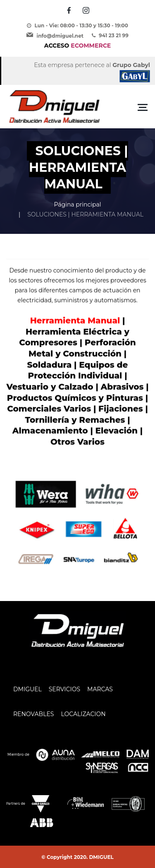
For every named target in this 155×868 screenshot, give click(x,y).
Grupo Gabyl (131, 65)
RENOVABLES (33, 714)
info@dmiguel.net (60, 36)
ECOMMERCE (77, 46)
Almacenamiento (51, 431)
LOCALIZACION (83, 714)
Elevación (116, 431)
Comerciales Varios (49, 409)
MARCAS (100, 689)
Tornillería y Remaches (75, 420)
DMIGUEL (27, 689)
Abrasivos (122, 387)
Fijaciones (122, 409)
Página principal (77, 204)
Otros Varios (77, 442)
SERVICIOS (64, 689)
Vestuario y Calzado (50, 387)
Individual (100, 376)
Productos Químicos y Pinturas (75, 398)
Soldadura (50, 365)
